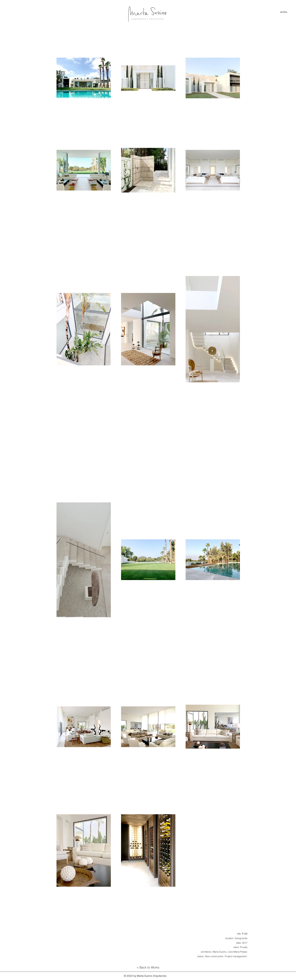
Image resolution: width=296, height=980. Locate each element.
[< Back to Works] (148, 968)
